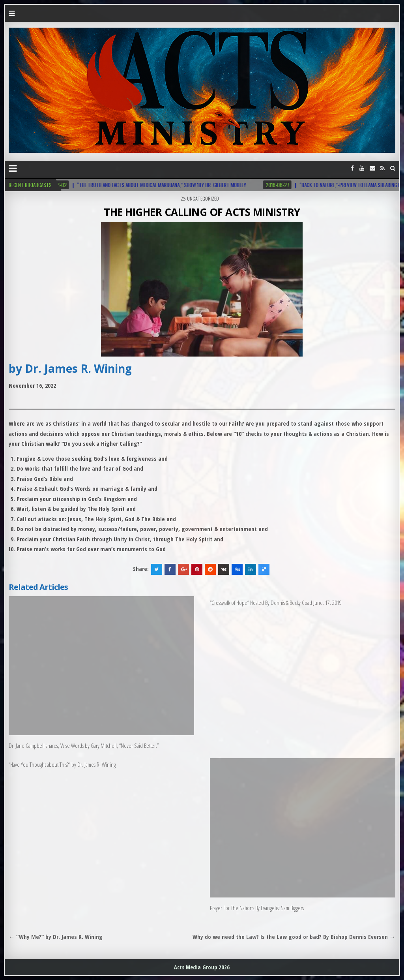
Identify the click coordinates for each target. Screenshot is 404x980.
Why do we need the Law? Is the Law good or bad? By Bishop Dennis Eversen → (294, 937)
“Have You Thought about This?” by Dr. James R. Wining (62, 764)
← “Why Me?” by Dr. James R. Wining (56, 937)
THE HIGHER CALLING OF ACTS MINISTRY (202, 212)
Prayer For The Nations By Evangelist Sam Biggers (257, 908)
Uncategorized (203, 198)
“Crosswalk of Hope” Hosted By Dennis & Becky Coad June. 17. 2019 (276, 603)
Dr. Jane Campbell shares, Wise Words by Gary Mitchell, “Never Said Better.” (84, 745)
